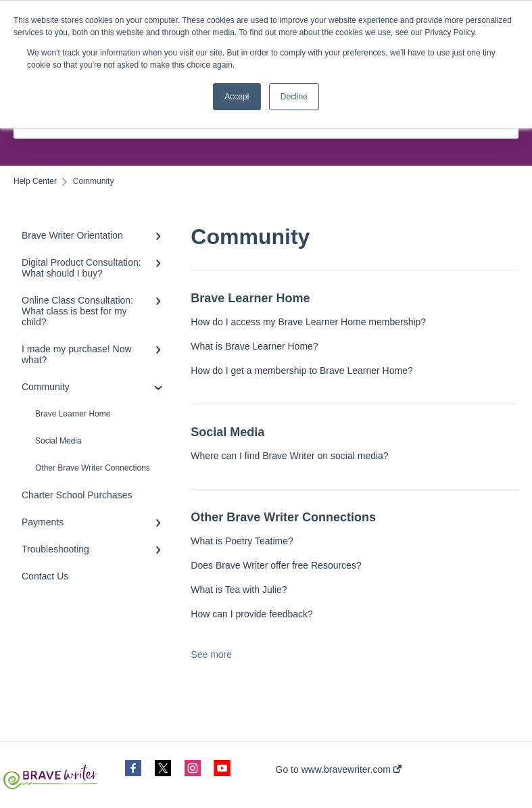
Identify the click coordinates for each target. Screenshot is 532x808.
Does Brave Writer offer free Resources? (276, 565)
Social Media (58, 441)
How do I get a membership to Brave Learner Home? (301, 371)
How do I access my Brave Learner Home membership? (308, 322)
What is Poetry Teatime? (242, 541)
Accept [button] (237, 97)
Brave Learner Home (73, 414)
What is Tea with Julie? (239, 590)
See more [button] (211, 655)
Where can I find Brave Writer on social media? (289, 456)
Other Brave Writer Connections (93, 468)
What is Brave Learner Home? (254, 346)
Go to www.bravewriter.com (339, 769)
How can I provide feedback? (252, 614)
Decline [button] (294, 97)
